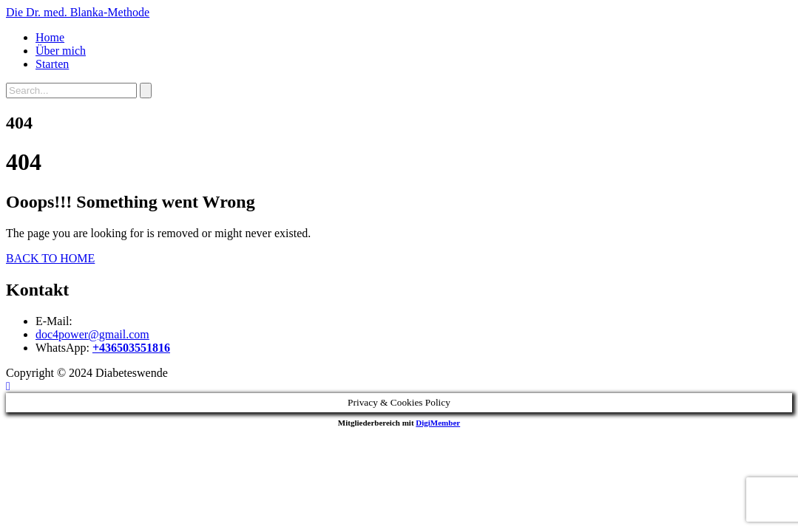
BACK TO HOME (50, 258)
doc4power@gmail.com (92, 334)
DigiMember (438, 423)
